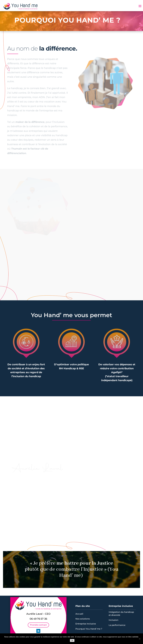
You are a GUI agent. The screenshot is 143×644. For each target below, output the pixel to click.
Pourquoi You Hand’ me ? (89, 629)
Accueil (79, 614)
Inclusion (113, 620)
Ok (72, 640)
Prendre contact (38, 625)
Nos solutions (83, 619)
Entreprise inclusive (86, 624)
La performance (117, 625)
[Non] (140, 639)
